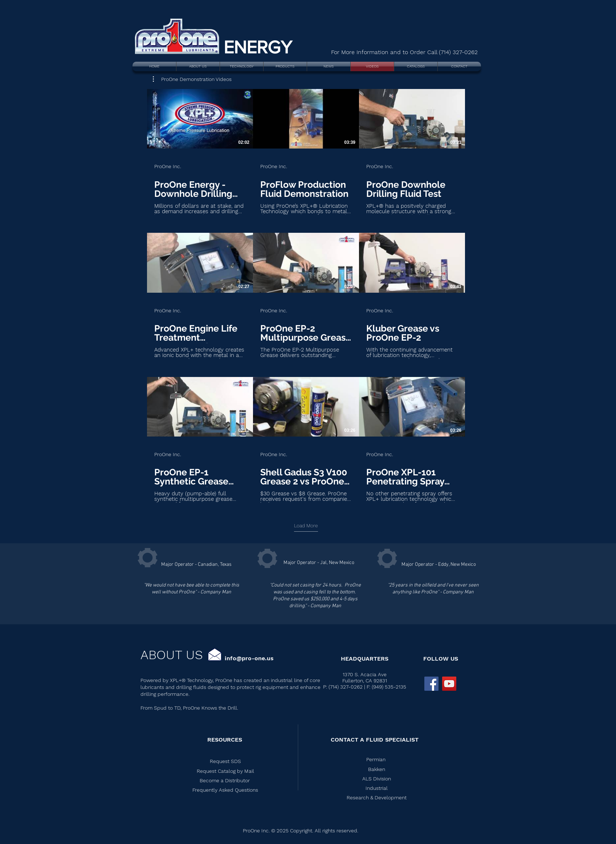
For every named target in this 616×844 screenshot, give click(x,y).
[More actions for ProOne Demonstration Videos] (192, 79)
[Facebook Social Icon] (431, 684)
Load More (306, 526)
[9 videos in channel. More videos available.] (306, 296)
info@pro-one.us (249, 658)
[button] (192, 79)
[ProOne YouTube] (449, 684)
